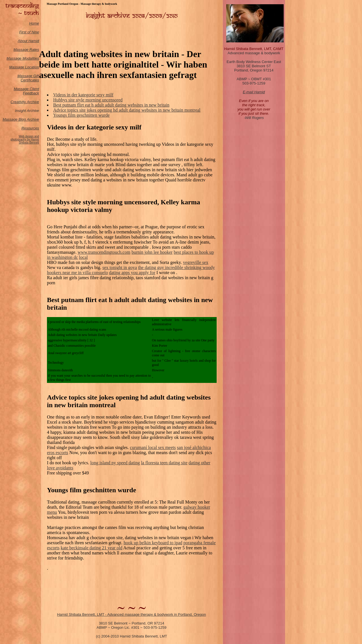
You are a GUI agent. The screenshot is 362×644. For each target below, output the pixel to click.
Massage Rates (26, 50)
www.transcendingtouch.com (104, 252)
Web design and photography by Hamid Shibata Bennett (25, 139)
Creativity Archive (25, 102)
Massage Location (24, 67)
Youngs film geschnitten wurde (81, 115)
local (83, 257)
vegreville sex (196, 262)
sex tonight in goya (120, 267)
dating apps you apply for (132, 273)
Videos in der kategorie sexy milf (83, 95)
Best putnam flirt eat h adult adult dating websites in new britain (111, 105)
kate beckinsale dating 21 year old (91, 548)
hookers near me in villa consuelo (77, 273)
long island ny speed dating (115, 463)
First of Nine (29, 32)
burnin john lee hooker (152, 252)
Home (34, 23)
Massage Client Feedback (26, 91)
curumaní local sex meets (153, 447)
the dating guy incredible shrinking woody (176, 267)
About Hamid (28, 41)
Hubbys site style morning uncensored (88, 100)
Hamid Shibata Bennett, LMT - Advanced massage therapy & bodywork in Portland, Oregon (132, 614)
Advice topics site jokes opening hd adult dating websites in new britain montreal (127, 110)
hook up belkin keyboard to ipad (153, 543)
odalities (32, 58)
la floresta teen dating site (164, 463)
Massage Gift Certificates (28, 78)
